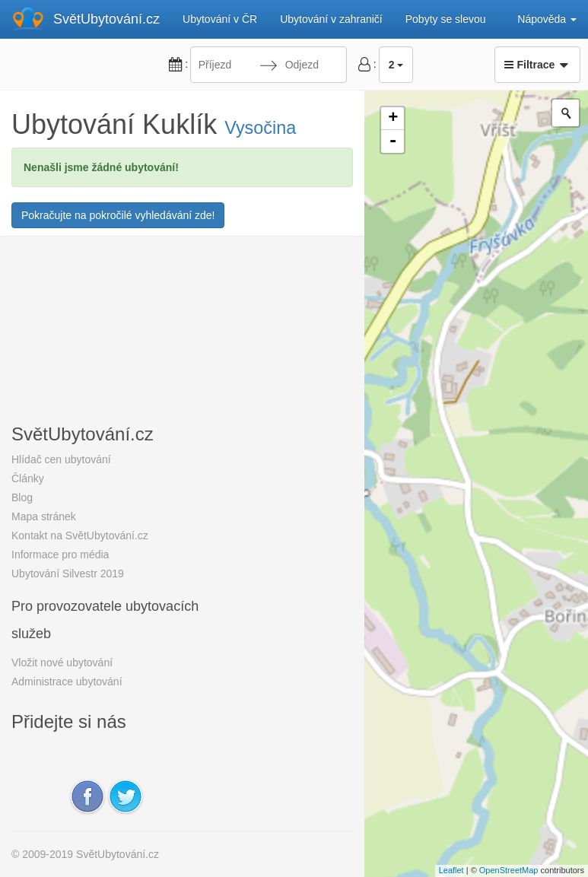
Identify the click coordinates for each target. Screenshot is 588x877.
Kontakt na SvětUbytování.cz (80, 535)
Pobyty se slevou (446, 19)
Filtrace (537, 65)
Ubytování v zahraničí (331, 19)
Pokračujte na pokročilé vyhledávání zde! (118, 215)
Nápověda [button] (547, 19)
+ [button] (393, 119)
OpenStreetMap (509, 870)
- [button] (393, 141)
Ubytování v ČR (220, 19)
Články (28, 478)
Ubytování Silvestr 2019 (68, 574)
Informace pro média (60, 554)
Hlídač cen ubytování (61, 459)
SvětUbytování (106, 19)
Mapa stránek (44, 516)
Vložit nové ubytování (62, 663)
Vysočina (260, 128)
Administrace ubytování (67, 682)
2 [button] (396, 65)
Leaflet (451, 870)
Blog (22, 497)
